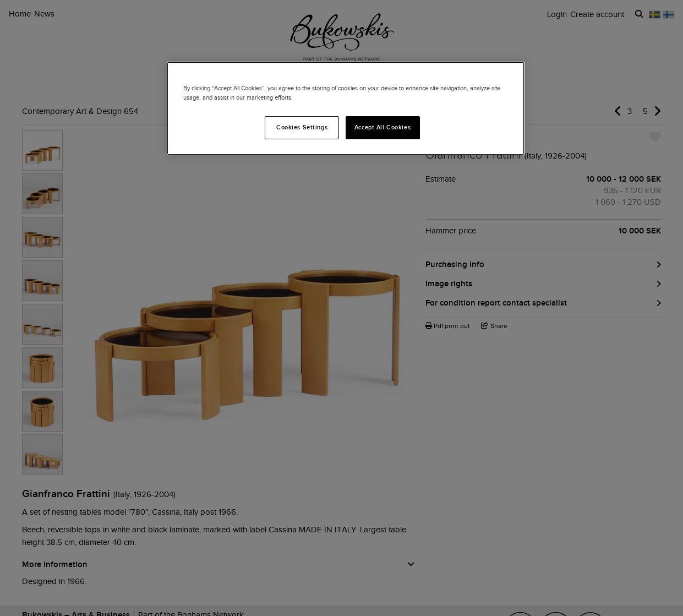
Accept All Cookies (383, 127)
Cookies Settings (302, 127)
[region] (346, 108)
